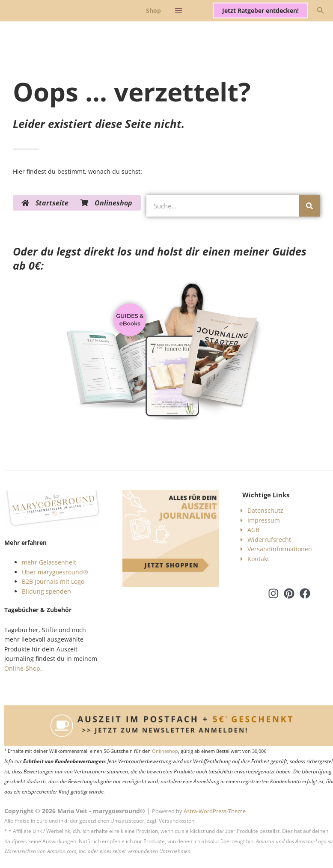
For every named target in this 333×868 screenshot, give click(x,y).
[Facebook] (305, 593)
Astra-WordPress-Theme (215, 811)
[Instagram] (273, 593)
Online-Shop (22, 668)
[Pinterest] (289, 593)
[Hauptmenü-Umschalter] (178, 10)
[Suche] (309, 206)
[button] (260, 11)
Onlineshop (165, 751)
